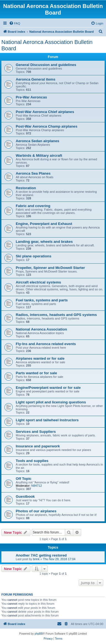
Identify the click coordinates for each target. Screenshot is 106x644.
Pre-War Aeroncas (31, 97)
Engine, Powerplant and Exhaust (44, 224)
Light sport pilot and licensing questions (51, 402)
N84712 (37, 486)
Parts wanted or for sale (36, 373)
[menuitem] (15, 23)
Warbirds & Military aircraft (39, 156)
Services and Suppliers (36, 432)
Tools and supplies (32, 461)
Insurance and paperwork (38, 446)
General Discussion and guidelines (46, 65)
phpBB (39, 634)
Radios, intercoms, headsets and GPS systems (56, 315)
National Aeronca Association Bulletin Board (47, 45)
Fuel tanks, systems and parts (42, 300)
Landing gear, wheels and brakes (44, 242)
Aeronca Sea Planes (33, 173)
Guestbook (25, 496)
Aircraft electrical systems (38, 282)
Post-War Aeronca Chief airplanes (45, 112)
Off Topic (24, 479)
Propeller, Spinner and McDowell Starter (50, 268)
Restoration (26, 188)
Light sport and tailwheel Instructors (47, 420)
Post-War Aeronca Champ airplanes (47, 126)
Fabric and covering (33, 206)
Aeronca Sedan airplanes (38, 141)
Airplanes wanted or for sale (40, 358)
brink (36, 559)
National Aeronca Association (41, 329)
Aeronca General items (36, 79)
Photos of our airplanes (36, 511)
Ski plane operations (34, 256)
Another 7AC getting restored (41, 555)
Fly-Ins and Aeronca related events (46, 344)
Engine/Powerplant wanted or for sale (48, 388)
